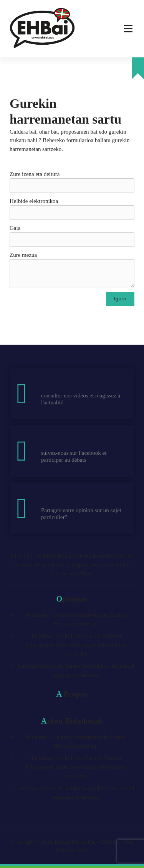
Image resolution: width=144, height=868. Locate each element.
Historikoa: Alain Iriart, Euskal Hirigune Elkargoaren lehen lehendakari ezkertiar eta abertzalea (76, 645)
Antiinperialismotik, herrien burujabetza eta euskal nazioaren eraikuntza (76, 670)
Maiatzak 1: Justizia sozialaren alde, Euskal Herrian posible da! (76, 619)
